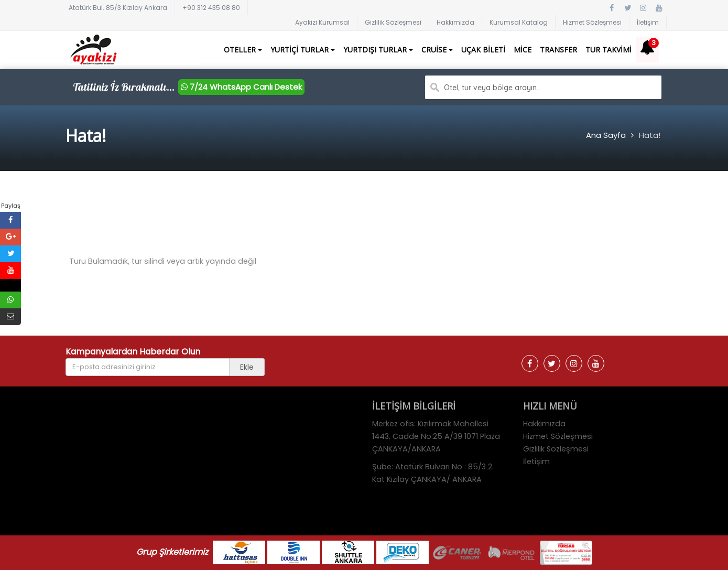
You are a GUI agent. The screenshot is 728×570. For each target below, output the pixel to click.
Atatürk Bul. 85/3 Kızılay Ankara (118, 8)
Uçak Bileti (483, 50)
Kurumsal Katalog (519, 22)
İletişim (648, 22)
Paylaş (11, 206)
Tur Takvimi (609, 50)
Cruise (437, 50)
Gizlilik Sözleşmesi (393, 22)
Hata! (650, 135)
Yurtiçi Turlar (303, 50)
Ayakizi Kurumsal (322, 22)
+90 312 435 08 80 (211, 8)
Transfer (558, 50)
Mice (523, 50)
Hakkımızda (455, 22)
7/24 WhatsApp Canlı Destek (241, 87)
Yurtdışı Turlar (378, 50)
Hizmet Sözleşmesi (592, 22)
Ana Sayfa (606, 135)
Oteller (243, 50)
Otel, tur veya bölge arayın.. (492, 88)
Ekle (247, 367)
